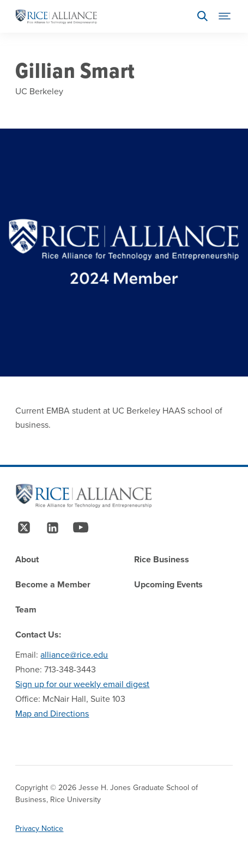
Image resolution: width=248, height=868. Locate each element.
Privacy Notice (39, 828)
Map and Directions (52, 714)
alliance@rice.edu (74, 655)
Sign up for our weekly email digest (82, 684)
